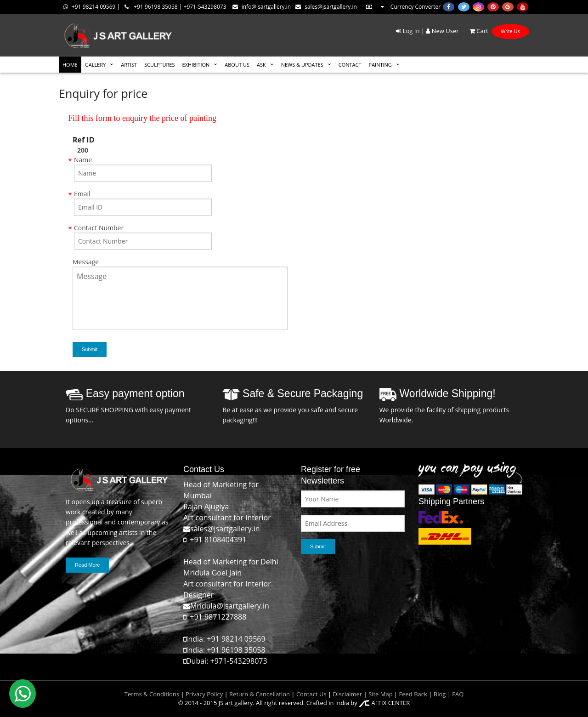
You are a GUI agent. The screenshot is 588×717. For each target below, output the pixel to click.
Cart (474, 31)
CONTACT (350, 65)
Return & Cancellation (260, 694)
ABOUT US (237, 65)
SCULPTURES (159, 65)
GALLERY (96, 65)
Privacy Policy (204, 694)
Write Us (510, 31)
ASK (261, 65)
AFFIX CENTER (384, 703)
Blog (440, 694)
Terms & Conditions (152, 694)
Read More (87, 565)
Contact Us (311, 694)
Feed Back (413, 694)
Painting (380, 65)
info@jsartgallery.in (262, 7)
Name (83, 160)
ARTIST (129, 65)
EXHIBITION (196, 65)
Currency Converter (403, 7)
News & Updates (302, 65)
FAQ (458, 694)
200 (83, 150)
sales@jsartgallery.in (326, 7)
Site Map (380, 694)
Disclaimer (347, 694)
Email (82, 194)
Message (86, 262)
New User (442, 31)
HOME (70, 65)
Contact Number (99, 228)
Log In (408, 31)
